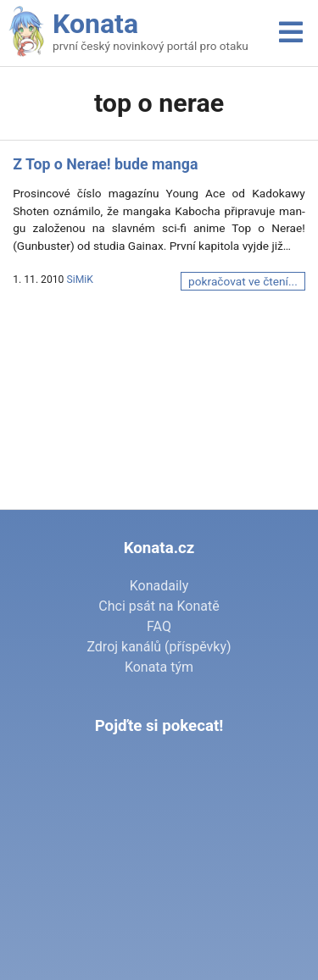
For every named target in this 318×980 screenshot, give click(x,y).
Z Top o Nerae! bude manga (105, 164)
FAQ (159, 626)
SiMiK (79, 280)
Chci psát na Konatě (159, 606)
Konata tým (159, 667)
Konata (95, 24)
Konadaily (159, 586)
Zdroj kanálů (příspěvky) (159, 647)
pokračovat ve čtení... (243, 281)
